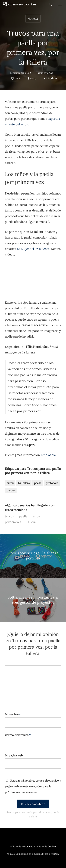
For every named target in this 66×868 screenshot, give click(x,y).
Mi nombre (13, 714)
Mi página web (14, 755)
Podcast (51, 78)
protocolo (52, 483)
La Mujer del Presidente (33, 249)
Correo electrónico (18, 735)
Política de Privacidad (21, 847)
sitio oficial (49, 455)
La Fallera (24, 483)
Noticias (33, 19)
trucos (11, 490)
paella (38, 483)
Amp (32, 78)
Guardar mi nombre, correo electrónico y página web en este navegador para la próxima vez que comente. (33, 786)
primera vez (13, 522)
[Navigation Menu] (60, 4)
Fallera (31, 522)
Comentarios (45, 73)
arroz (10, 483)
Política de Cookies (46, 847)
